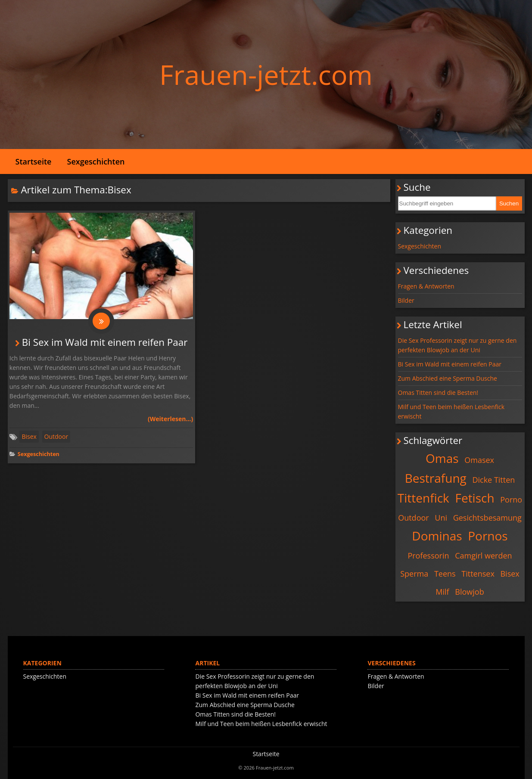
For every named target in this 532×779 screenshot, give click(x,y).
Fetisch (474, 498)
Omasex (479, 460)
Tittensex (478, 574)
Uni (441, 518)
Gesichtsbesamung (487, 518)
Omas (442, 458)
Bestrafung (436, 478)
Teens (445, 574)
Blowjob (469, 592)
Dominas (437, 536)
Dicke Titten (493, 480)
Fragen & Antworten (426, 286)
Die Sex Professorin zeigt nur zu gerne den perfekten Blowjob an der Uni (457, 345)
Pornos (488, 536)
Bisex (29, 436)
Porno (511, 500)
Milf (442, 592)
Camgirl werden (483, 556)
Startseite (34, 161)
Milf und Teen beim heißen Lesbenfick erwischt (451, 411)
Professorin (428, 556)
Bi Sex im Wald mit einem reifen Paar (105, 342)
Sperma (414, 574)
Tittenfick (423, 498)
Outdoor (56, 436)
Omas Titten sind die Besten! (438, 393)
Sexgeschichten (96, 161)
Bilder (406, 300)
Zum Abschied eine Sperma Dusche (448, 378)
